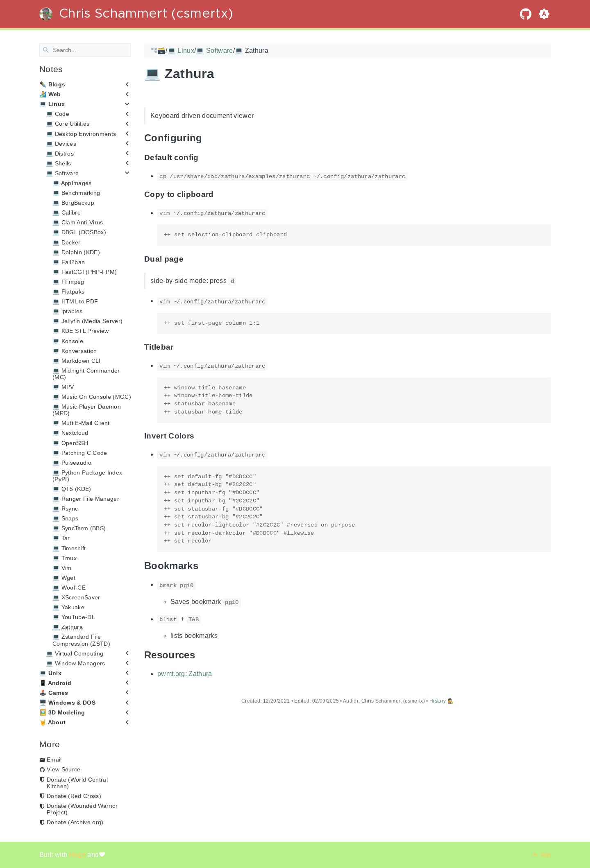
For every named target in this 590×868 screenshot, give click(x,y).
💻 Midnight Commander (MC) (86, 374)
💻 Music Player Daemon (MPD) (87, 410)
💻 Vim (62, 568)
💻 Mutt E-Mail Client (81, 423)
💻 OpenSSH (70, 443)
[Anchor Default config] (205, 157)
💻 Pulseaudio (72, 463)
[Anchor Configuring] (209, 138)
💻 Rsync (65, 509)
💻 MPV (63, 387)
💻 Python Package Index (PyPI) (87, 476)
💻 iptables (67, 311)
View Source (64, 769)
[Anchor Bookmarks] (204, 566)
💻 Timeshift (69, 548)
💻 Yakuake (68, 607)
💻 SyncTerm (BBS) (79, 528)
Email (54, 759)
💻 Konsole (68, 341)
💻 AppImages (72, 183)
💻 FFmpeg (68, 282)
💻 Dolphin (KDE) (76, 252)
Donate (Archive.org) (75, 822)
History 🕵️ (441, 701)
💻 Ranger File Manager (86, 499)
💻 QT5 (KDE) (72, 489)
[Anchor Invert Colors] (200, 436)
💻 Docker (67, 242)
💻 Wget (64, 578)
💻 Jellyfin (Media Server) (87, 321)
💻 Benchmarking (76, 193)
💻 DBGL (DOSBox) (79, 232)
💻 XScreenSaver (76, 597)
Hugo (78, 855)
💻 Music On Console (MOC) (92, 397)
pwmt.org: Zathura (185, 674)
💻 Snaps (65, 518)
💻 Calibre (67, 212)
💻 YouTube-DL (74, 617)
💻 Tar (61, 538)
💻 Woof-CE (69, 588)
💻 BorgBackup (73, 203)
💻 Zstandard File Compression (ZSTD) (81, 640)
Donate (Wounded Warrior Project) (82, 809)
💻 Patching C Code (80, 452)
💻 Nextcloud (70, 433)
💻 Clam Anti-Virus (78, 222)
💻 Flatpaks (68, 292)
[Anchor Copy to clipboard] (220, 194)
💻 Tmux (65, 558)
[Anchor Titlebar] (180, 347)
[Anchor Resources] (201, 654)
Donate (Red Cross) (74, 796)
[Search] (85, 50)
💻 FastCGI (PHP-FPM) (85, 272)
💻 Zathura (68, 627)
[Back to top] (541, 855)
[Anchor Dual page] (190, 259)
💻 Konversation (75, 350)
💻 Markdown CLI (77, 361)
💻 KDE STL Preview (81, 331)
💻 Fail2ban (69, 262)
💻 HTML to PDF (75, 301)
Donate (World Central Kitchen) (77, 782)
